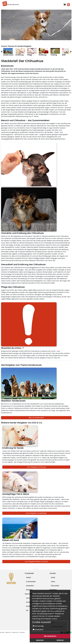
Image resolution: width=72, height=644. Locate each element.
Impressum (8, 632)
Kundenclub (29, 602)
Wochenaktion (30, 586)
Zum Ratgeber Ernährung (36, 467)
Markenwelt (29, 590)
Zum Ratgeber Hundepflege (36, 513)
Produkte (28, 577)
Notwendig (38, 626)
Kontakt (53, 577)
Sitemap (22, 632)
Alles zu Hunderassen (36, 418)
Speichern (40, 640)
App (27, 610)
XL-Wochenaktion (31, 581)
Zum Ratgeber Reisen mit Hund (36, 561)
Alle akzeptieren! (50, 636)
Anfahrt (53, 581)
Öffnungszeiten (55, 586)
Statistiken (38, 630)
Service (28, 598)
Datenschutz (16, 632)
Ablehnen (60, 640)
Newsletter (29, 606)
